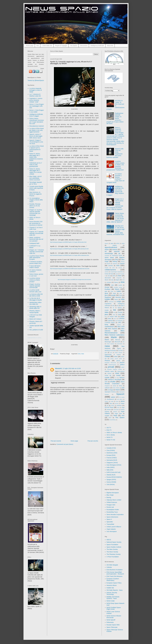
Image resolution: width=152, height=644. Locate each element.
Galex (112, 291)
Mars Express (113, 329)
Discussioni (84, 46)
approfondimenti (111, 247)
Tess (111, 404)
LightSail (110, 321)
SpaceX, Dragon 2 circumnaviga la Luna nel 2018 (36, 142)
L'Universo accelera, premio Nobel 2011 (36, 263)
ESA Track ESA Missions (115, 576)
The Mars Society (112, 549)
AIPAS (118, 243)
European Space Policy (114, 583)
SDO (106, 382)
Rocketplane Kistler (113, 510)
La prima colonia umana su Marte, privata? (35, 280)
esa (123, 282)
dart (114, 276)
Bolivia (123, 262)
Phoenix (107, 361)
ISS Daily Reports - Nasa (115, 590)
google (113, 295)
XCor (110, 418)
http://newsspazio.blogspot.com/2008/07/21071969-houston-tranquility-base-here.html (70, 269)
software (107, 388)
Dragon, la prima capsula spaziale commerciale (35, 286)
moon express (111, 344)
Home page (30, 46)
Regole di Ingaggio (61, 46)
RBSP (123, 367)
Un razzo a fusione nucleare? (35, 271)
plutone (122, 363)
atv (119, 253)
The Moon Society (112, 552)
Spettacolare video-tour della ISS (36, 303)
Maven (107, 340)
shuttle (113, 382)
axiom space (109, 257)
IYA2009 (120, 312)
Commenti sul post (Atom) (65, 444)
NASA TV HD (111, 440)
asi (106, 251)
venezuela (116, 410)
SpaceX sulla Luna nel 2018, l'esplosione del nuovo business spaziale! (115, 153)
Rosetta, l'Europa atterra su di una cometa (35, 206)
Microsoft (117, 342)
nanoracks (120, 344)
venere (109, 410)
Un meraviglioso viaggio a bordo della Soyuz (36, 200)
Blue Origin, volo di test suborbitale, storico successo (35, 178)
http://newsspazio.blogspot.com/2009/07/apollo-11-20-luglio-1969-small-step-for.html (69, 249)
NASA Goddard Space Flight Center (114, 608)
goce (106, 295)
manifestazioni (109, 327)
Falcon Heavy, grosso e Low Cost (36, 275)
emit (123, 280)
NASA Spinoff (111, 620)
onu (111, 353)
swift (112, 401)
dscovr (107, 280)
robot (117, 373)
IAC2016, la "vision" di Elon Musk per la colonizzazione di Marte (115, 105)
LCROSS (121, 318)
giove (106, 293)
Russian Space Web (113, 625)
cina (118, 265)
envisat (109, 282)
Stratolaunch (110, 399)
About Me (110, 46)
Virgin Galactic (111, 529)
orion (116, 356)
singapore (107, 386)
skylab (114, 386)
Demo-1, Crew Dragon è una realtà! (37, 111)
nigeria (119, 349)
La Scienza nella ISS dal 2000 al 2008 (36, 295)
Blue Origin (110, 495)
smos (121, 386)
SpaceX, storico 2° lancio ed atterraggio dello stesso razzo (36, 136)
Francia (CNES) (112, 458)
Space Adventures (112, 517)
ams (123, 243)
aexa (112, 243)
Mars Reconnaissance (115, 332)
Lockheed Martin (110, 323)
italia (107, 312)
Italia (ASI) (110, 470)
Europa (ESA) (111, 455)
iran (113, 306)
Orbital (107, 356)
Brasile (108, 264)
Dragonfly (119, 278)
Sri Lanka (122, 397)
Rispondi (58, 378)
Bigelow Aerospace (113, 493)
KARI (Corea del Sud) (113, 472)
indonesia (111, 302)
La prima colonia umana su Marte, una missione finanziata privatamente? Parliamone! (115, 166)
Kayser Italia (114, 317)
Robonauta (110, 622)
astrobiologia (109, 253)
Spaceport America (110, 392)
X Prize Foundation (113, 557)
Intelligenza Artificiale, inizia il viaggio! (36, 115)
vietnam (115, 412)
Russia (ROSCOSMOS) (114, 477)
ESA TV (109, 430)
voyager (107, 416)
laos (115, 319)
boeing (115, 261)
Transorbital (110, 524)
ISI (113, 308)
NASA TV (110, 437)
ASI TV (109, 428)
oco (106, 353)
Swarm (107, 401)
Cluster (107, 268)
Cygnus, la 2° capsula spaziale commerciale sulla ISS (36, 233)
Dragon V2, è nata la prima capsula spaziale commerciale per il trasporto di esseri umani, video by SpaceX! (115, 204)
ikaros (116, 299)
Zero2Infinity (112, 420)
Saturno (122, 378)
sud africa (120, 399)
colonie (107, 272)
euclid (120, 285)
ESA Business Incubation (115, 570)
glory (121, 293)
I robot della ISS (47, 46)
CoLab (120, 268)
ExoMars (108, 289)
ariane (107, 249)
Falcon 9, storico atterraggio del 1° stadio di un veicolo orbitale (36, 171)
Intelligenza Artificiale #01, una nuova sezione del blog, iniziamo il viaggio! (115, 191)
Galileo (119, 291)
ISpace (120, 308)
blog (117, 260)
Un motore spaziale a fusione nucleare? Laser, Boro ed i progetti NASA (115, 178)
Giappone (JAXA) (112, 463)
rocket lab (108, 376)
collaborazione (110, 270)
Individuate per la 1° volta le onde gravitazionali (36, 165)
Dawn (119, 276)
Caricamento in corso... (35, 338)
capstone (115, 264)
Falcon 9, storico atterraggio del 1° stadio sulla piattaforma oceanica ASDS (36, 157)
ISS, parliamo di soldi (36, 330)
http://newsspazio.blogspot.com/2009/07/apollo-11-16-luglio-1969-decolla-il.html (68, 242)
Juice (114, 315)
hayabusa (108, 297)
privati (111, 367)
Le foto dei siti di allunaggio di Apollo (36, 299)
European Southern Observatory (113, 580)
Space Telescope (112, 627)
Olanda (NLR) (111, 475)
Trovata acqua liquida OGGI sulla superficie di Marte (36, 188)
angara (115, 245)
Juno (119, 314)
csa (109, 276)
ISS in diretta (111, 435)
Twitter (123, 404)
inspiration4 (108, 304)
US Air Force (109, 407)
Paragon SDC (111, 505)
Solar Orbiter (116, 388)
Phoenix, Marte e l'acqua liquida (35, 312)
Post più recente (56, 441)
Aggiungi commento (58, 383)
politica (122, 365)
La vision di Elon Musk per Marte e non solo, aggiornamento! (37, 130)
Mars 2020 (121, 327)
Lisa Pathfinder (119, 321)
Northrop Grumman (110, 351)
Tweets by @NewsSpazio (36, 80)
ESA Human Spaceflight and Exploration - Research (115, 573)
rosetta (118, 375)
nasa (83, 354)
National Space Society (114, 542)
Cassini (122, 263)
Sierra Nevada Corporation (115, 515)
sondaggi (110, 390)
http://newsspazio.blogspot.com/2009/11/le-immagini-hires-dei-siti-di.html (74, 280)
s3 (116, 378)
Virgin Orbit (118, 414)
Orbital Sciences (112, 502)
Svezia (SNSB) (111, 482)
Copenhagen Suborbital (117, 272)
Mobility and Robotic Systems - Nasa (113, 598)
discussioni (108, 278)
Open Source (119, 353)
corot (117, 274)
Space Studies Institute (114, 547)
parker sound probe (116, 359)
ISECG (109, 540)
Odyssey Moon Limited (114, 500)
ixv (114, 312)
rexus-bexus (121, 371)
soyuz (118, 390)
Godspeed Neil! (34, 243)
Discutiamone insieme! (37, 126)
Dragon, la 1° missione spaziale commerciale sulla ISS (37, 252)
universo (119, 406)
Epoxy (116, 282)
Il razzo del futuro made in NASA (35, 267)
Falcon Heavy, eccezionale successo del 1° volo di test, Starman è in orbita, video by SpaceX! (115, 218)
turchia (117, 404)
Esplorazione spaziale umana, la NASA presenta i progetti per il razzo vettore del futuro (115, 118)
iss (115, 310)
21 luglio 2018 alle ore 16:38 (72, 368)
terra (123, 401)
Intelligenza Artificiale (97, 46)
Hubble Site (110, 588)
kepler (122, 316)
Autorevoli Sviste (117, 256)
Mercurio (118, 340)
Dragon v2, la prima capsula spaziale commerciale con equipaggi (36, 212)
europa (107, 287)
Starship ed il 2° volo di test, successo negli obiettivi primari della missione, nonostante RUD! (115, 230)
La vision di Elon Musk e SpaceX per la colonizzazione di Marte (37, 149)
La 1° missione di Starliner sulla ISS (35, 95)
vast (118, 407)
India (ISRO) (111, 467)
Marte (114, 337)
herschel (118, 297)
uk (108, 406)
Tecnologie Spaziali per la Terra (36, 183)
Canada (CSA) (111, 448)
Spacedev (110, 522)
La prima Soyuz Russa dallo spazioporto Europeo (37, 258)
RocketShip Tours (112, 512)
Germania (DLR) (112, 460)
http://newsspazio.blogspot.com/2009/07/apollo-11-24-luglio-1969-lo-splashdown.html (70, 255)
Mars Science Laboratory (115, 335)
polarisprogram (112, 365)
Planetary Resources (110, 363)
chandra (111, 266)
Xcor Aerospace (112, 531)
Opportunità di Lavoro (113, 355)
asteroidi (117, 251)
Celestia (109, 567)
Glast (114, 293)
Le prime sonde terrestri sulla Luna (35, 291)
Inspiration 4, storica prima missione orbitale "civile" (36, 100)
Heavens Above (112, 585)
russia (107, 377)
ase (122, 250)
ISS (38, 46)
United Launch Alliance (114, 527)
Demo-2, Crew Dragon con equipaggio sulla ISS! (37, 106)
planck (118, 361)
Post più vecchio (93, 441)
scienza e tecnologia (115, 379)
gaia (106, 291)
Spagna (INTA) (111, 480)
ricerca (109, 373)
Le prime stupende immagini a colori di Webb (36, 90)
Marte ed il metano (35, 319)
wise (123, 415)
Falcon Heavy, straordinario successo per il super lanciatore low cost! (37, 121)
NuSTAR (120, 351)
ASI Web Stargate (112, 565)
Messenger (108, 342)
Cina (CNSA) (111, 450)
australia (107, 256)
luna (79, 354)
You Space (74, 46)
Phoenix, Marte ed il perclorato (36, 322)
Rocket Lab (110, 507)
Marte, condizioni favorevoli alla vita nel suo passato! (36, 239)
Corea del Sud (109, 274)
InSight (119, 302)
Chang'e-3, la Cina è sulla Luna (36, 228)
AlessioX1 (59, 368)
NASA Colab (111, 601)
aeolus (106, 243)
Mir (124, 342)
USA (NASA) (111, 484)
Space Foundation (112, 545)
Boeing (109, 497)
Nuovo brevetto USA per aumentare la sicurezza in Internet (36, 223)
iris (118, 306)
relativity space (109, 371)
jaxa (106, 314)
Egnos (118, 280)
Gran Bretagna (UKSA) (114, 465)
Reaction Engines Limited (115, 369)
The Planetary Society (114, 554)
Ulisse (113, 406)
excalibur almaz (118, 287)
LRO (120, 322)
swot (117, 401)
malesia (119, 325)
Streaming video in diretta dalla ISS (35, 307)
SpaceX (120, 394)
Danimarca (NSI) (112, 453)
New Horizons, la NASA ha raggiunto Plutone (36, 194)
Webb (115, 415)
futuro (117, 289)
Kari (106, 317)
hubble (107, 299)
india (123, 299)
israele (107, 310)
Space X (109, 519)
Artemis (115, 249)
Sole (123, 388)
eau (112, 280)
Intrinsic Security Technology (112, 593)
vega (123, 407)
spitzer (113, 397)
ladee (109, 319)
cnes (113, 268)
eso (113, 285)
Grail (120, 295)
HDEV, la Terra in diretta (114, 433)
